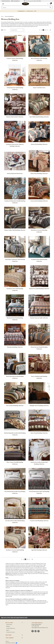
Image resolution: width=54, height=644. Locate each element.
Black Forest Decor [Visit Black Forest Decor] (6, 1)
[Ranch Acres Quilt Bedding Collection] (39, 278)
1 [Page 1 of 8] (40, 30)
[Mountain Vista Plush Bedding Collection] (15, 308)
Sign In (8, 630)
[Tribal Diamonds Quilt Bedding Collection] (15, 77)
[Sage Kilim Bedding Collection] (39, 539)
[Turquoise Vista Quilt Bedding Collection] (39, 249)
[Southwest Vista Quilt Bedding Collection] (15, 278)
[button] (3, 4)
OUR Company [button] (10, 638)
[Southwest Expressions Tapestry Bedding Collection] (15, 134)
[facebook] (33, 631)
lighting (7, 573)
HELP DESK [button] (8, 635)
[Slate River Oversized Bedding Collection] (39, 220)
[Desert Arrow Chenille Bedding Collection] (39, 337)
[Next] (52, 30)
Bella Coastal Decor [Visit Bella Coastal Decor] (15, 1)
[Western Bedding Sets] (9, 16)
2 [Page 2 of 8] (42, 30)
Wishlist (8, 626)
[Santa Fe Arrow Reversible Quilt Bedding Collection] (39, 452)
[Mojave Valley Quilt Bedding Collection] (15, 219)
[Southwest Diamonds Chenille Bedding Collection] (15, 191)
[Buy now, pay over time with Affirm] (32, 1)
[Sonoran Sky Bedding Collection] (39, 190)
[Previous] (38, 30)
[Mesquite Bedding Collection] (15, 336)
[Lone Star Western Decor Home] (25, 4)
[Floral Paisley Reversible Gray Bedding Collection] (15, 481)
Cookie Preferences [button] (11, 628)
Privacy (7, 641)
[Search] (50, 7)
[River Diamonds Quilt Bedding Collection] (39, 48)
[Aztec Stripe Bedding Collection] (39, 422)
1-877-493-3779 (35, 626)
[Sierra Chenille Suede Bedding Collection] (39, 366)
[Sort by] (17, 30)
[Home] (2, 16)
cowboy (36, 582)
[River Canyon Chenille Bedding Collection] (15, 452)
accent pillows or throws (25, 595)
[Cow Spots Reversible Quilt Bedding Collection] (15, 511)
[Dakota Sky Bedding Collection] (39, 133)
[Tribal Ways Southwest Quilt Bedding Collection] (15, 249)
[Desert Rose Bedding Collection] (39, 162)
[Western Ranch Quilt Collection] (15, 106)
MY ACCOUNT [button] (9, 623)
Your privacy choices (11, 643)
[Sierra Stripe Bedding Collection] (15, 394)
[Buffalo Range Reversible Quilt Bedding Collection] (15, 423)
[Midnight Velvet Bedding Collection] (39, 394)
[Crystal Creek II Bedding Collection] (39, 510)
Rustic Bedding (9, 575)
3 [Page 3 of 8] (43, 30)
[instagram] (36, 631)
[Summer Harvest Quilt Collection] (39, 307)
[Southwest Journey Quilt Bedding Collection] (15, 540)
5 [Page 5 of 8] (47, 30)
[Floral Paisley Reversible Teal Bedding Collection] (39, 481)
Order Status (9, 624)
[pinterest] (38, 631)
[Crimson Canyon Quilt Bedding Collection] (15, 48)
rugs (39, 572)
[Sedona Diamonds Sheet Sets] (15, 162)
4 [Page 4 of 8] (45, 30)
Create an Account (10, 632)
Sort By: (5, 30)
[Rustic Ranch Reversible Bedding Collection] (15, 366)
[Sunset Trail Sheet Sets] (39, 76)
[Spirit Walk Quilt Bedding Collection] (39, 106)
